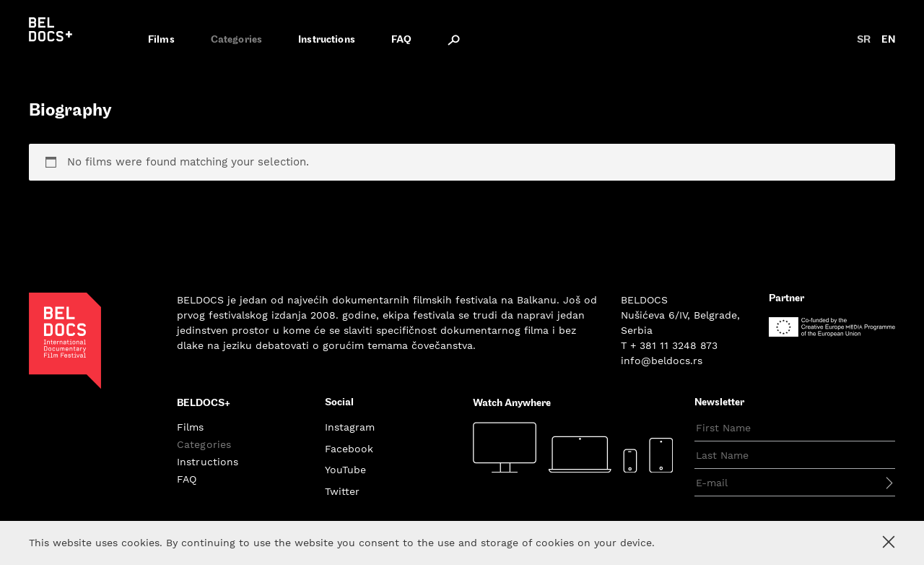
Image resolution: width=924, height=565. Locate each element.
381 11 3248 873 (679, 345)
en (888, 40)
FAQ (401, 40)
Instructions (327, 40)
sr (864, 40)
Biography (70, 111)
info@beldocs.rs (662, 361)
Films (161, 40)
